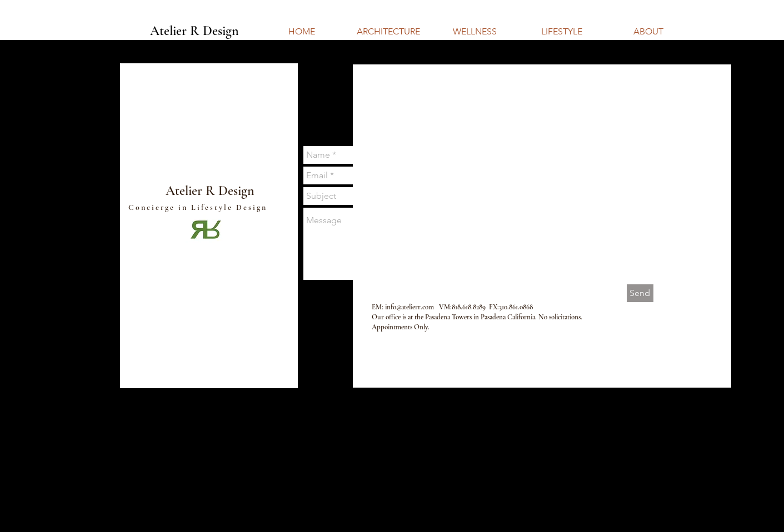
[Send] (640, 293)
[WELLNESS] (475, 32)
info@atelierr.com (410, 307)
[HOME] (302, 32)
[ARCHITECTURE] (388, 32)
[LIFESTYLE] (562, 32)
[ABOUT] (648, 32)
